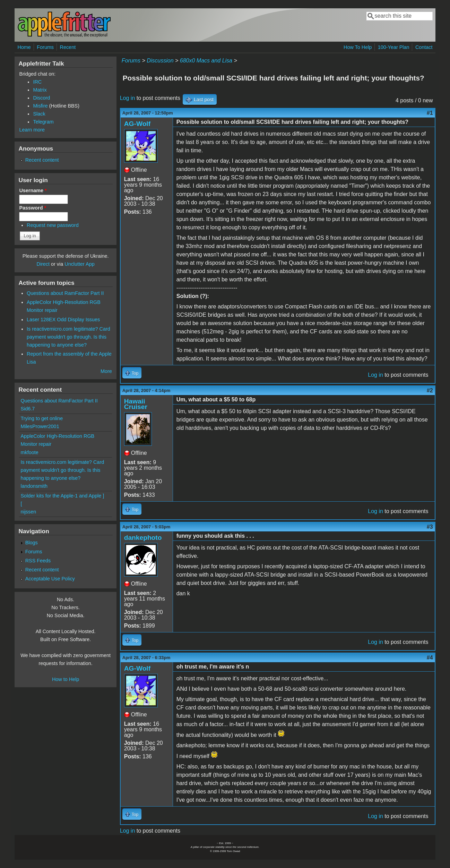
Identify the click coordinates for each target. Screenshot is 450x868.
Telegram (43, 122)
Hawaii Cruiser (136, 404)
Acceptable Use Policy (50, 579)
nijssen (28, 512)
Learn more (32, 130)
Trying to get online (42, 418)
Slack (39, 114)
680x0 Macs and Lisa (206, 61)
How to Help (66, 679)
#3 (430, 527)
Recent (68, 47)
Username (33, 190)
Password (33, 208)
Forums (45, 47)
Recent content (42, 160)
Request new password (53, 225)
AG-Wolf (137, 124)
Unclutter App (79, 264)
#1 (430, 113)
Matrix (40, 90)
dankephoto (143, 538)
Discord (41, 98)
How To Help (358, 47)
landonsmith (34, 486)
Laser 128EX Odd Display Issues (63, 320)
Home (24, 47)
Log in (128, 98)
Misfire (40, 106)
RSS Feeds (38, 561)
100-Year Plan (394, 47)
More (106, 371)
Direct (43, 264)
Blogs (32, 543)
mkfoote (29, 452)
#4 (430, 658)
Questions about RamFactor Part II (65, 293)
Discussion (160, 61)
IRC (37, 82)
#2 (430, 390)
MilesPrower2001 (40, 426)
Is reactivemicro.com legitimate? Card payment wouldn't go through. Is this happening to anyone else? (68, 337)
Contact (424, 47)
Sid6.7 (28, 409)
